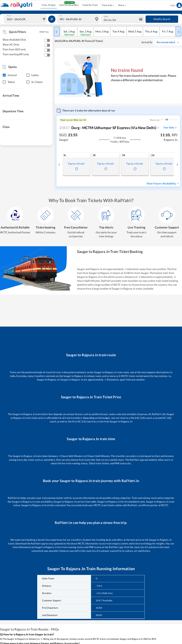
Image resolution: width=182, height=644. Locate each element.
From (9, 16)
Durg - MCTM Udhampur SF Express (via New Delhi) (108, 128)
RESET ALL (44, 32)
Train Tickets (49, 5)
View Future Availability (163, 183)
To (61, 16)
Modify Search (162, 19)
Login (176, 5)
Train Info (108, 5)
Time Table (170, 128)
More (122, 5)
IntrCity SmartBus (69, 5)
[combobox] (26, 19)
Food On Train (90, 5)
